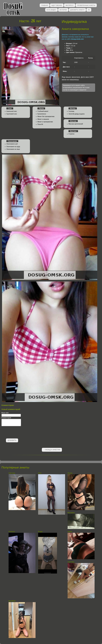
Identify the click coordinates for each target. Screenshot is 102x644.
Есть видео (51, 10)
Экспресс (70, 5)
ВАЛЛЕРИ (12, 601)
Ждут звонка (57, 5)
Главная (45, 5)
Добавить (12, 440)
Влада (41, 532)
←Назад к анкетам (52, 450)
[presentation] (16, 433)
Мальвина (71, 513)
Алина (70, 532)
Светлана (12, 473)
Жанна (70, 473)
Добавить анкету (77, 10)
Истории (63, 10)
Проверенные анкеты (86, 5)
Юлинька (12, 532)
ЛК (89, 10)
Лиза (40, 473)
